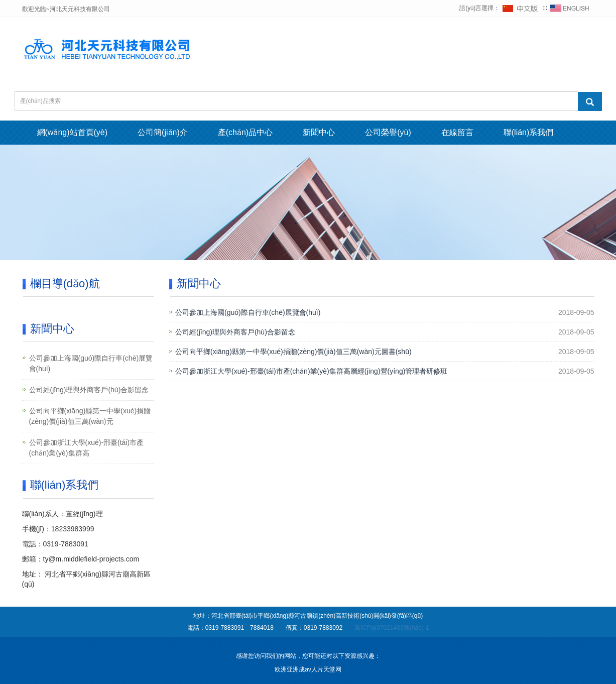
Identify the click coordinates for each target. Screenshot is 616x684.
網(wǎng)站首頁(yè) (73, 132)
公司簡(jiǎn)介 (163, 132)
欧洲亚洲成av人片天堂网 (308, 669)
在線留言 (457, 132)
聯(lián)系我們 (529, 132)
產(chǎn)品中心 (245, 132)
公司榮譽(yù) (388, 132)
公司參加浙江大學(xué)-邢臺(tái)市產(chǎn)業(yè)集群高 (87, 448)
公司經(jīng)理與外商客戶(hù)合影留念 (235, 332)
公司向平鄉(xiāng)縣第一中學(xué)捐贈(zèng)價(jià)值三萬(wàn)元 (90, 416)
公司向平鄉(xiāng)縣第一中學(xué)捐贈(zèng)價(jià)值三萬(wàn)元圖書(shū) (293, 352)
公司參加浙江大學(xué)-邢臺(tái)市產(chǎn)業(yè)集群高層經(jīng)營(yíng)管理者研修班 (311, 371)
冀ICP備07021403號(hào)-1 (392, 628)
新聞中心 (319, 132)
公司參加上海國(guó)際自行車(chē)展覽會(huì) (248, 312)
